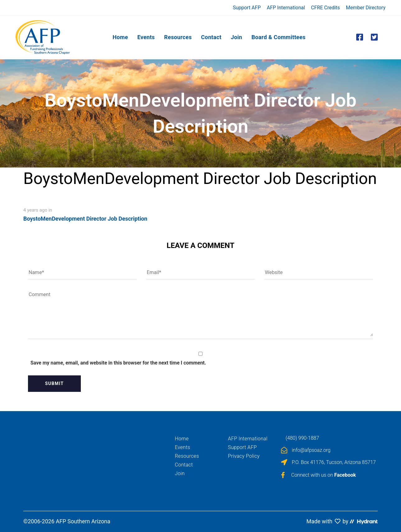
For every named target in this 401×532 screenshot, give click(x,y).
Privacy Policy (244, 456)
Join (180, 473)
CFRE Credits (326, 8)
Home (182, 439)
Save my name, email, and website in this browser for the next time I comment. (118, 363)
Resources (187, 456)
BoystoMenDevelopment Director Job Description (85, 219)
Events (183, 447)
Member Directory (366, 8)
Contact (184, 465)
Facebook (345, 475)
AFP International (286, 8)
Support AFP (247, 8)
